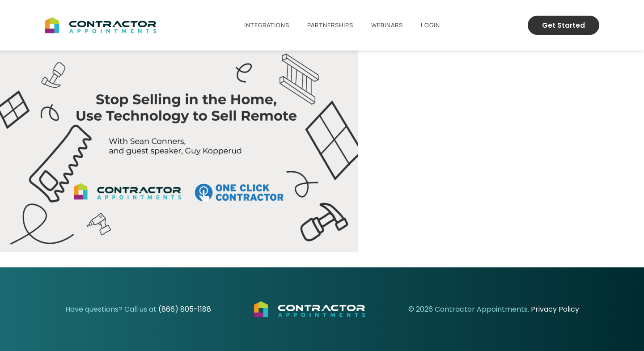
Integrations (267, 25)
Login (430, 25)
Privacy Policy (555, 309)
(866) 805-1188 (185, 309)
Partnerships (330, 25)
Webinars (387, 25)
